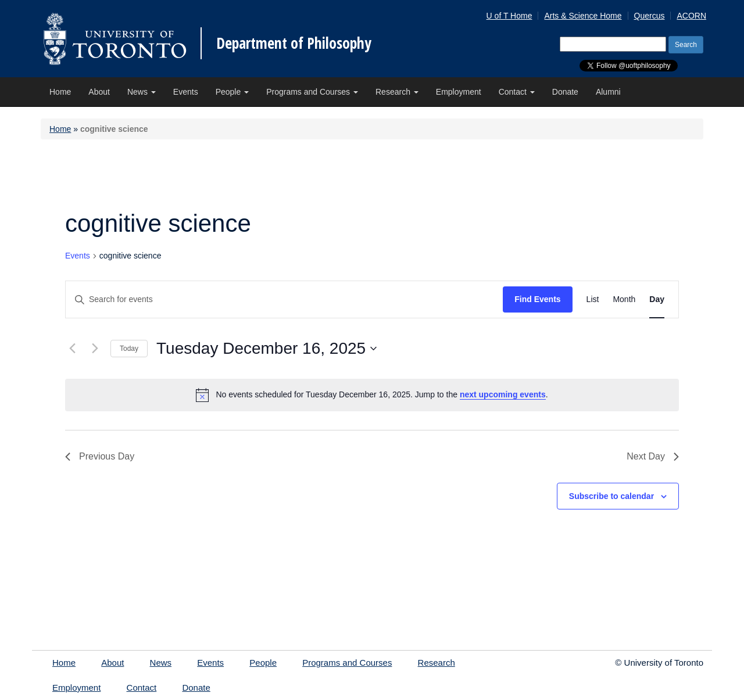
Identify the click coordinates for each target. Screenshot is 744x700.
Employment (459, 92)
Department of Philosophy (294, 43)
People (232, 92)
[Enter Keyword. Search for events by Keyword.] (284, 299)
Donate (565, 92)
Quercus (650, 16)
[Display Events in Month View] (624, 299)
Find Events (537, 299)
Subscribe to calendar (611, 496)
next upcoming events (503, 394)
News (142, 92)
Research (397, 92)
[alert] (372, 395)
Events (186, 92)
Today (129, 349)
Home (60, 92)
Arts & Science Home (583, 16)
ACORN (691, 16)
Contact (517, 92)
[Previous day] (72, 349)
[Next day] (95, 349)
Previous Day (100, 456)
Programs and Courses (312, 92)
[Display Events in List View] (593, 299)
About (99, 92)
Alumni (608, 92)
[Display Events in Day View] (657, 299)
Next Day (653, 456)
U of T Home (509, 16)
